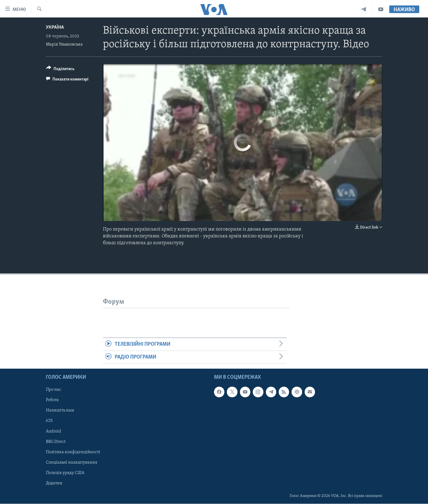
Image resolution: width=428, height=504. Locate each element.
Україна (55, 27)
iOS (49, 421)
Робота (52, 400)
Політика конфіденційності (73, 452)
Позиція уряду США (65, 473)
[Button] (60, 70)
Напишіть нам (60, 411)
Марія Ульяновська (64, 44)
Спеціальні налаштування (72, 463)
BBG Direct (56, 442)
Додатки (54, 483)
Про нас (53, 390)
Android (53, 431)
